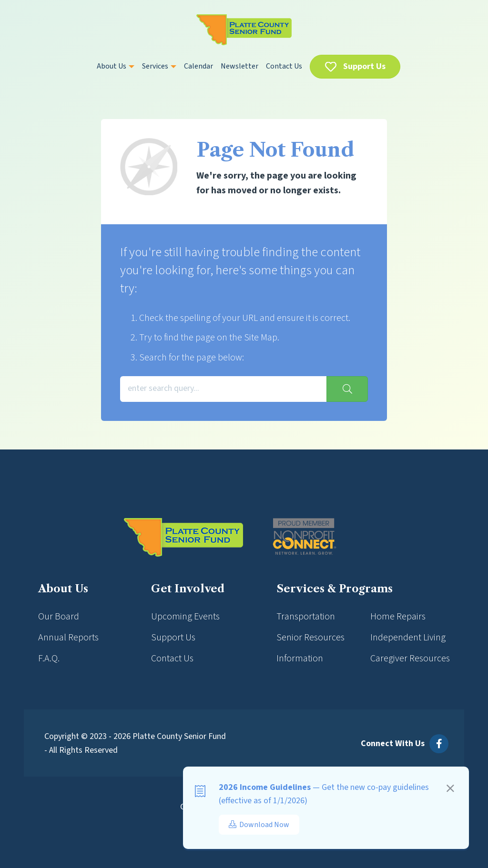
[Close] (450, 790)
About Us (116, 66)
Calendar (198, 66)
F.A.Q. (49, 658)
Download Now (259, 825)
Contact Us (284, 66)
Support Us (364, 66)
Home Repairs (398, 617)
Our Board (59, 617)
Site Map (261, 338)
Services (159, 66)
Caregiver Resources (410, 658)
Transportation (306, 617)
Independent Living (408, 638)
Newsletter (239, 66)
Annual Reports (68, 638)
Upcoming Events (185, 617)
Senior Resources (310, 638)
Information (300, 658)
